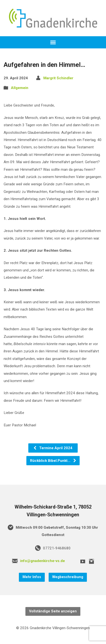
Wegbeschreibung (68, 577)
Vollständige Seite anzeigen (53, 611)
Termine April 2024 (53, 448)
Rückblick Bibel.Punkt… (53, 461)
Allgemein (20, 88)
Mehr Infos (32, 577)
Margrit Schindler (58, 78)
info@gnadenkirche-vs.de (42, 561)
